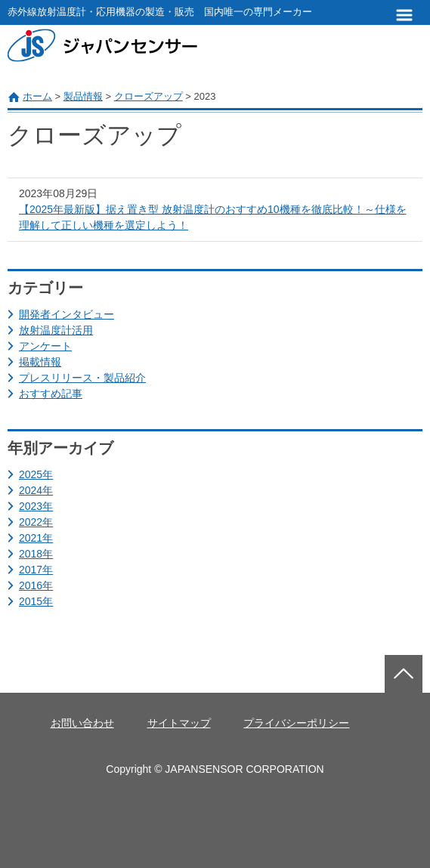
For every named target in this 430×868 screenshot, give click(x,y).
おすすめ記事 (51, 394)
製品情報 (83, 96)
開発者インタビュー (67, 314)
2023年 (36, 506)
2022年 (36, 522)
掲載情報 (40, 362)
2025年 (36, 474)
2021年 (36, 538)
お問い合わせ (82, 723)
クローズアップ (148, 96)
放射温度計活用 (56, 330)
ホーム (37, 96)
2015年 (36, 601)
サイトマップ (179, 723)
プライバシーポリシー (296, 723)
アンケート (45, 346)
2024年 (36, 490)
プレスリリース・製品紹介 (82, 378)
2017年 (36, 570)
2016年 (36, 585)
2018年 (36, 554)
